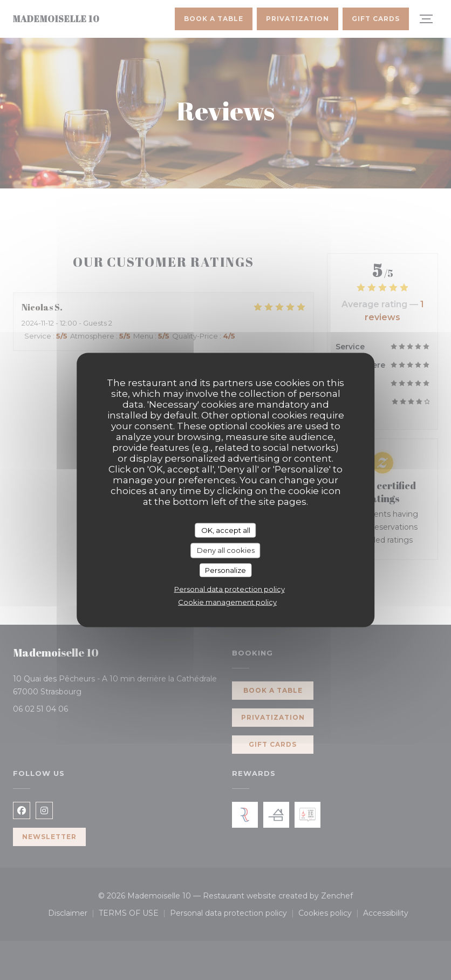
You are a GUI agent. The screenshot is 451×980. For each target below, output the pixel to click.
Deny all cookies (226, 550)
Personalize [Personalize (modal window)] (225, 570)
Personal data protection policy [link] (230, 589)
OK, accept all (226, 530)
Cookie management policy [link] (227, 602)
